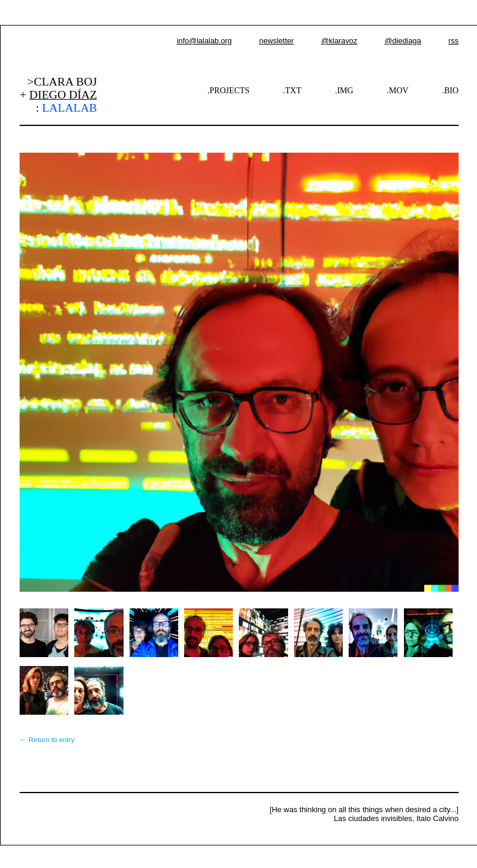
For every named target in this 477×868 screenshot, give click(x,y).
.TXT (293, 90)
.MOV (397, 90)
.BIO (450, 90)
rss (454, 41)
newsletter (276, 41)
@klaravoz (339, 41)
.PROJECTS (228, 90)
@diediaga (402, 41)
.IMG (344, 90)
